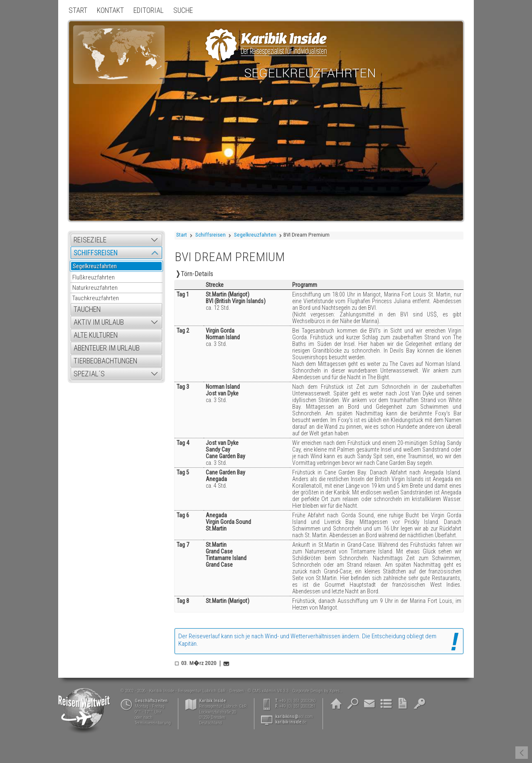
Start (182, 235)
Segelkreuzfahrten (255, 235)
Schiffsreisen (211, 235)
